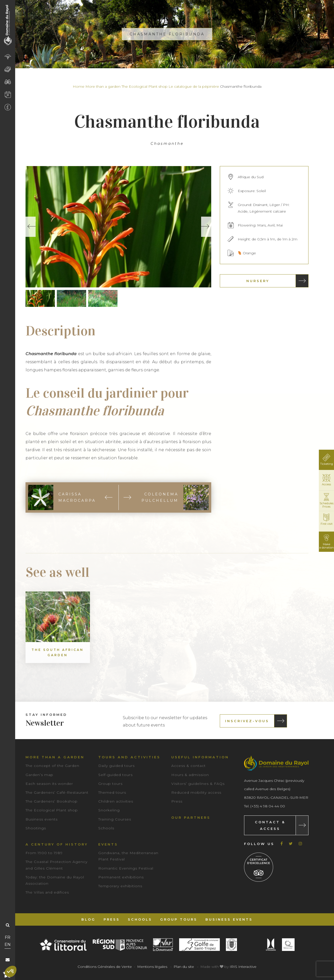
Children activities (116, 801)
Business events (42, 819)
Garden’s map (39, 775)
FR (8, 937)
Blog (88, 919)
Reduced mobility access (196, 792)
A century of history (57, 844)
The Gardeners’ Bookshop (52, 801)
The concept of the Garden (52, 766)
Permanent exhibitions (121, 877)
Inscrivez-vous (247, 721)
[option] (118, 227)
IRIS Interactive (243, 967)
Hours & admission (190, 775)
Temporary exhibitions (120, 886)
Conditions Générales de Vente (105, 967)
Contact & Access (270, 825)
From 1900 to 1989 (44, 853)
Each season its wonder (49, 784)
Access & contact (188, 766)
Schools (106, 828)
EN (8, 944)
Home (79, 86)
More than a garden (103, 86)
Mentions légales (152, 967)
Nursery (258, 281)
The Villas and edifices (47, 892)
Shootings (36, 828)
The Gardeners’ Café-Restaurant (57, 792)
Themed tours (112, 792)
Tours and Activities (129, 757)
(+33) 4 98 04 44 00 (268, 806)
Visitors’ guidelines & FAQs (198, 784)
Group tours (110, 784)
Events (108, 844)
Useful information (200, 757)
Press (177, 801)
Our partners (191, 817)
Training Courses (115, 819)
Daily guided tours (116, 766)
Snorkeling (109, 810)
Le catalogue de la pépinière (194, 86)
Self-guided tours (115, 775)
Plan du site (184, 967)
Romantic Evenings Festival (126, 868)
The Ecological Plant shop (145, 86)
